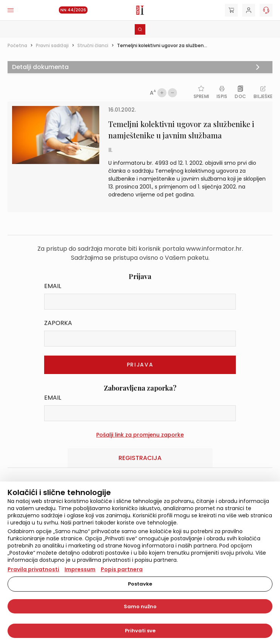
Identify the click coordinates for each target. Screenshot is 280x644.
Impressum (80, 569)
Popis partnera (122, 569)
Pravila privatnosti (33, 569)
